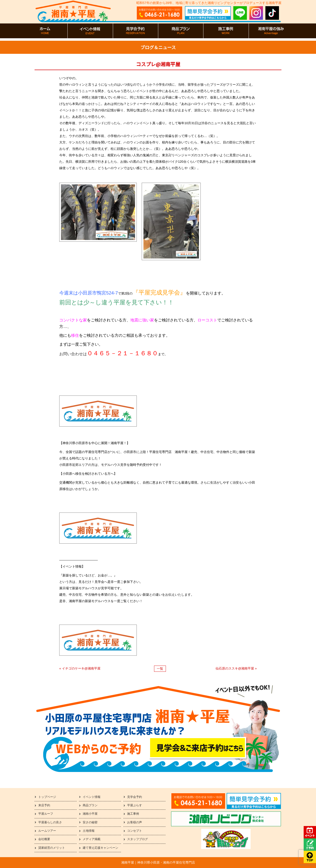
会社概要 (44, 839)
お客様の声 (135, 822)
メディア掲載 (92, 839)
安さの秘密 (90, 822)
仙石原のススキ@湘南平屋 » (236, 668)
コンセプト (135, 831)
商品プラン (90, 805)
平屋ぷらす (135, 805)
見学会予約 (135, 797)
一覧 (160, 669)
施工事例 (133, 814)
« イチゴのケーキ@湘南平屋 (80, 668)
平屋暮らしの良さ (50, 822)
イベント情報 (92, 797)
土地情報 (89, 831)
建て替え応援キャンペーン (100, 848)
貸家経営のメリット (52, 848)
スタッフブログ (138, 839)
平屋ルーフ (46, 814)
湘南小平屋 (90, 814)
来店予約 (44, 805)
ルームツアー (47, 831)
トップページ (47, 797)
